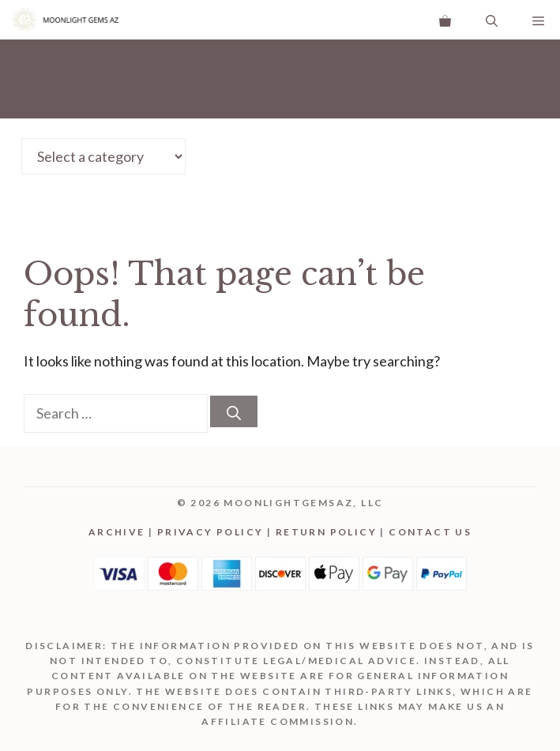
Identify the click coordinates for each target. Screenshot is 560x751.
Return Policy (326, 532)
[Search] (234, 411)
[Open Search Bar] (492, 20)
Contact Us (430, 532)
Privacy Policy (210, 532)
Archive (117, 532)
